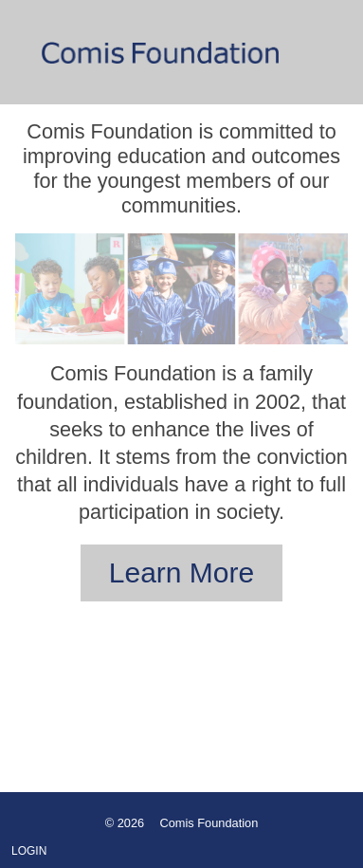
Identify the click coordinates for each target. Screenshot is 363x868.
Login (29, 851)
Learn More (181, 573)
